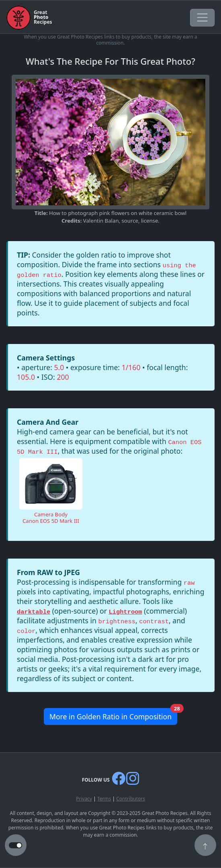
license (149, 221)
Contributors (131, 799)
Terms (104, 799)
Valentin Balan (101, 221)
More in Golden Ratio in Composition (113, 715)
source (130, 221)
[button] (205, 846)
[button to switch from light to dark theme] (15, 845)
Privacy (84, 799)
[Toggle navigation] (202, 18)
